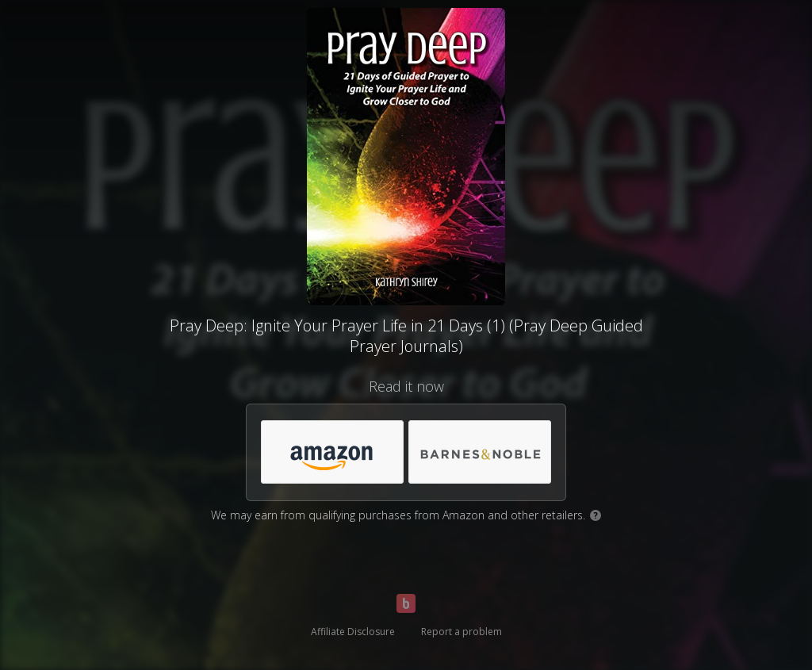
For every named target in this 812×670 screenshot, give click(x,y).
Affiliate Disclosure (353, 632)
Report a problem (462, 632)
